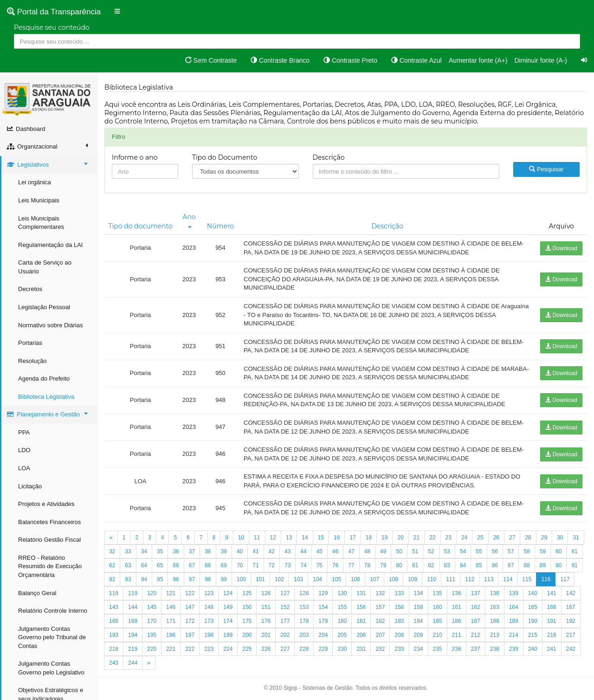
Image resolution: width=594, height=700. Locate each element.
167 (571, 607)
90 (558, 565)
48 (367, 551)
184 (419, 621)
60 (558, 551)
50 (399, 551)
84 (463, 565)
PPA (24, 432)
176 (266, 621)
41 (255, 551)
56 (495, 551)
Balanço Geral (37, 593)
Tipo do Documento (225, 157)
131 (361, 593)
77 (351, 565)
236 (457, 649)
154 (323, 607)
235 (438, 649)
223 (209, 649)
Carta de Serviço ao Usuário (45, 267)
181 (361, 621)
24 (464, 538)
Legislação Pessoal (44, 307)
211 (457, 635)
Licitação (30, 486)
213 (495, 635)
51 (415, 551)
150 (247, 607)
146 (171, 607)
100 (241, 579)
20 (400, 538)
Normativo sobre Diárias (50, 325)
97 (192, 579)
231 (361, 649)
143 (114, 607)
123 (209, 593)
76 (335, 565)
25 (480, 538)
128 (304, 593)
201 (266, 635)
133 (399, 593)
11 (257, 538)
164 (514, 607)
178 (304, 621)
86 (495, 565)
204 (323, 635)
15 (321, 538)
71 (255, 565)
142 (571, 593)
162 (476, 607)
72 (272, 565)
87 (511, 565)
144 (133, 607)
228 (304, 649)
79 (383, 565)
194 (133, 635)
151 (266, 607)
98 (208, 579)
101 (260, 579)
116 (546, 579)
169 (133, 621)
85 (479, 565)
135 (438, 593)
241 (552, 649)
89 (543, 565)
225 (247, 649)
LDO (24, 450)
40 (240, 551)
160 (438, 607)
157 (380, 607)
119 (133, 593)
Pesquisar (546, 169)
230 (342, 649)
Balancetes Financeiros (49, 522)
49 (383, 551)
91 (574, 565)
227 (285, 649)
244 (133, 663)
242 (571, 649)
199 (228, 635)
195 (152, 635)
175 (247, 621)
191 (552, 621)
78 (367, 565)
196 (171, 635)
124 (228, 593)
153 (304, 607)
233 (399, 649)
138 (495, 593)
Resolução (32, 361)
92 (112, 579)
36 (176, 551)
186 (457, 621)
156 (361, 607)
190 (533, 621)
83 (447, 565)
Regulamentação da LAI (50, 245)
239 (514, 649)
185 (438, 621)
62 (112, 565)
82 (431, 565)
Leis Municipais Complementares (41, 223)
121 (171, 593)
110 (432, 579)
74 (303, 565)
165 (533, 607)
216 (552, 635)
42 (272, 551)
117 (565, 579)
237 (476, 649)
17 (352, 538)
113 (489, 579)
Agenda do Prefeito (44, 379)
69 (224, 565)
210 (438, 635)
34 (144, 551)
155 (342, 607)
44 (303, 551)
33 (128, 551)
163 (495, 607)
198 (209, 635)
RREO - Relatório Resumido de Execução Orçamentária (50, 566)
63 (128, 565)
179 (323, 621)
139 (514, 593)
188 (495, 621)
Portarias (30, 343)
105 (336, 579)
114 (508, 579)
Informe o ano (135, 157)
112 (470, 579)
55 (479, 551)
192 (571, 621)
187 (476, 621)
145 (152, 607)
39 (224, 551)
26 (496, 538)
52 (431, 551)
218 (114, 649)
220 (152, 649)
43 (287, 551)
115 (527, 579)
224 (228, 649)
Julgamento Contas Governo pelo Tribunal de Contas (52, 637)
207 (380, 635)
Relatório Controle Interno (53, 611)
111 (451, 579)
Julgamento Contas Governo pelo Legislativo (51, 668)
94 (144, 579)
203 (304, 635)
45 (320, 551)
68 (208, 565)
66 (176, 565)
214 (514, 635)
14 (305, 538)
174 (228, 621)
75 (320, 565)
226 (266, 649)
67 (192, 565)
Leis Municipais (39, 200)
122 (190, 593)
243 (114, 663)
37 (192, 551)
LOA (24, 468)
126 (266, 593)
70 (240, 565)
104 (317, 579)
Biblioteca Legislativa (46, 397)
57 (511, 551)
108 (394, 579)
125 (247, 593)
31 (576, 538)
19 (384, 538)
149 (228, 607)
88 (526, 565)
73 (287, 565)
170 (152, 621)
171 (171, 621)
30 (560, 538)
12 (273, 538)
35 (160, 551)
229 (323, 649)
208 (399, 635)
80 (399, 565)
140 (533, 593)
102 (279, 579)
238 (495, 649)
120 (152, 593)
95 (160, 579)
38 (208, 551)
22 (432, 538)
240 (533, 649)
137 (476, 593)
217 (571, 635)
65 (160, 565)
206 (361, 635)
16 (337, 538)
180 (342, 621)
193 (114, 635)
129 (323, 593)
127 (285, 593)
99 (224, 579)
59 (543, 551)
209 (419, 635)
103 (298, 579)
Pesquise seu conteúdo (52, 27)
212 (476, 635)
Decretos (30, 289)
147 (190, 607)
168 (114, 621)
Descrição (329, 157)
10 (241, 538)
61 (574, 551)
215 (533, 635)
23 (449, 538)
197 (190, 635)
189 (514, 621)
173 (209, 621)
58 (526, 551)
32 (112, 551)
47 (351, 551)
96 (176, 579)
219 (133, 649)
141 (552, 593)
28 (528, 538)
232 (380, 649)
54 (463, 551)
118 (114, 593)
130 (342, 593)
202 (285, 635)
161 (457, 607)
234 (419, 649)
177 (285, 621)
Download (561, 248)
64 (144, 565)
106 (355, 579)
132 (380, 593)
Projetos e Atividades (46, 504)
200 (247, 635)
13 (289, 538)
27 (512, 538)
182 (380, 621)
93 (128, 579)
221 (171, 649)
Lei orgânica (35, 182)
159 (419, 607)
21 (416, 538)
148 (209, 607)
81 (415, 565)
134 (419, 593)
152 (285, 607)
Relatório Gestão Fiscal (49, 540)
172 (190, 621)
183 (399, 621)
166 (552, 607)
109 (413, 579)
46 (335, 551)
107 (374, 579)
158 (399, 607)
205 (342, 635)
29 (544, 538)
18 (369, 538)
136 (457, 593)
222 (190, 649)
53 (447, 551)
